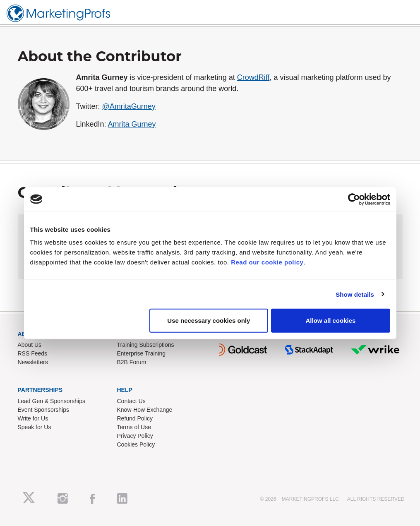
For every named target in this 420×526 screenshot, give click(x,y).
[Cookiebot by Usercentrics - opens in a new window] (354, 199)
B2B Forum (132, 362)
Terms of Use (134, 427)
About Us (30, 345)
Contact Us (131, 401)
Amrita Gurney (132, 124)
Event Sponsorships (44, 410)
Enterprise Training (142, 353)
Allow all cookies (331, 321)
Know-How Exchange (145, 410)
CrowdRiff (253, 77)
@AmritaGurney (129, 106)
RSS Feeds (33, 353)
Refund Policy (135, 418)
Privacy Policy (135, 436)
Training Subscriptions (146, 345)
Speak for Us (35, 427)
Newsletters (33, 362)
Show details (355, 294)
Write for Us (33, 418)
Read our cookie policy (267, 262)
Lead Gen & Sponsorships (52, 401)
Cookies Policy (136, 444)
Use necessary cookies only (209, 321)
